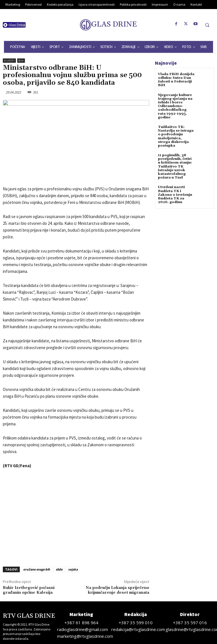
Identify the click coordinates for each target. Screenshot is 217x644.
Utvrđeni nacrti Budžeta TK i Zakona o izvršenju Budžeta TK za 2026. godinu (175, 195)
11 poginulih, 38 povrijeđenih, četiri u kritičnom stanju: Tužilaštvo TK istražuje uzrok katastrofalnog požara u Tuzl (175, 166)
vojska (73, 569)
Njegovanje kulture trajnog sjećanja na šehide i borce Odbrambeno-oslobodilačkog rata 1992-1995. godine (175, 106)
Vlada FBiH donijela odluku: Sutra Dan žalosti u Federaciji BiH (176, 80)
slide (59, 569)
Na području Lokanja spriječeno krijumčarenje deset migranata (117, 590)
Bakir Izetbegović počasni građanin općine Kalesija (29, 590)
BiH (21, 61)
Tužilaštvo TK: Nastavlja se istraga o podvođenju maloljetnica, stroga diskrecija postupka (176, 136)
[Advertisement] (76, 516)
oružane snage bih (37, 569)
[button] (207, 25)
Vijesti (9, 61)
